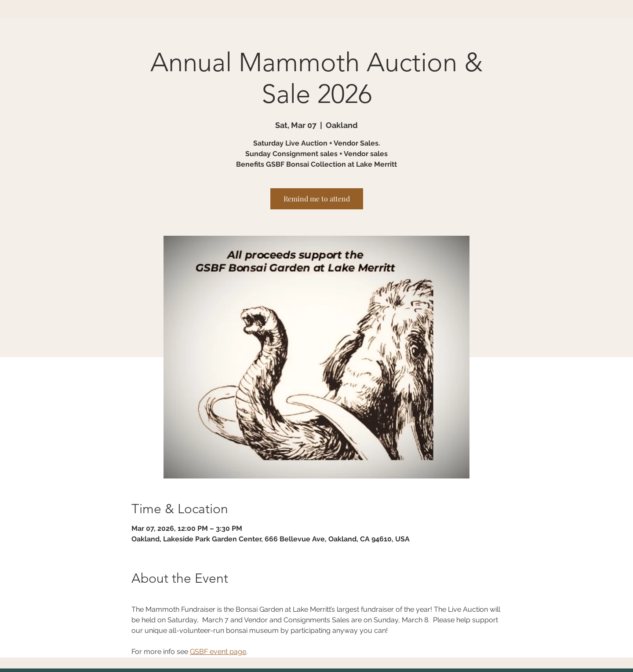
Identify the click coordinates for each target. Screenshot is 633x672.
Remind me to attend (317, 199)
